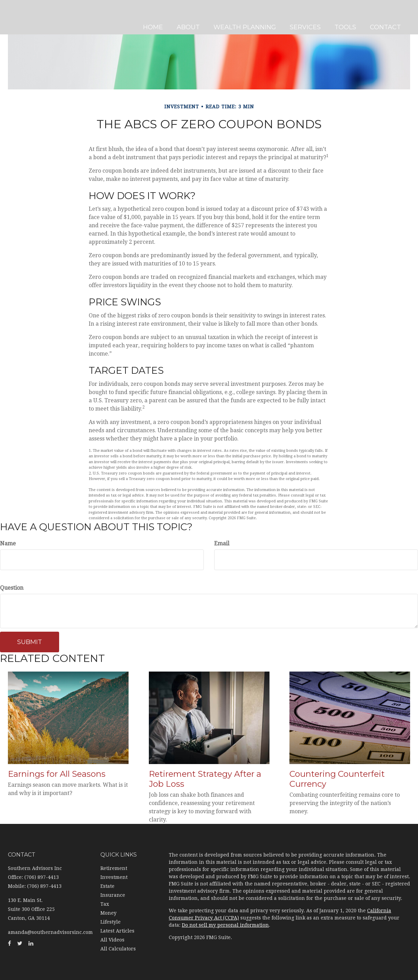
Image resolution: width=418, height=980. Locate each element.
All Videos (112, 940)
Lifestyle (111, 922)
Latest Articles (117, 931)
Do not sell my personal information (225, 925)
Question (12, 588)
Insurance (113, 895)
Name (8, 543)
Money (108, 913)
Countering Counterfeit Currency (337, 779)
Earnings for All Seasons (57, 774)
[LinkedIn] (7, 357)
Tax (105, 904)
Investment (114, 877)
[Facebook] (7, 329)
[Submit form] (30, 642)
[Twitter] (7, 343)
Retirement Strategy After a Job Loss (205, 779)
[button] (191, 17)
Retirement (114, 868)
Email (222, 543)
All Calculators (118, 949)
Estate (107, 886)
